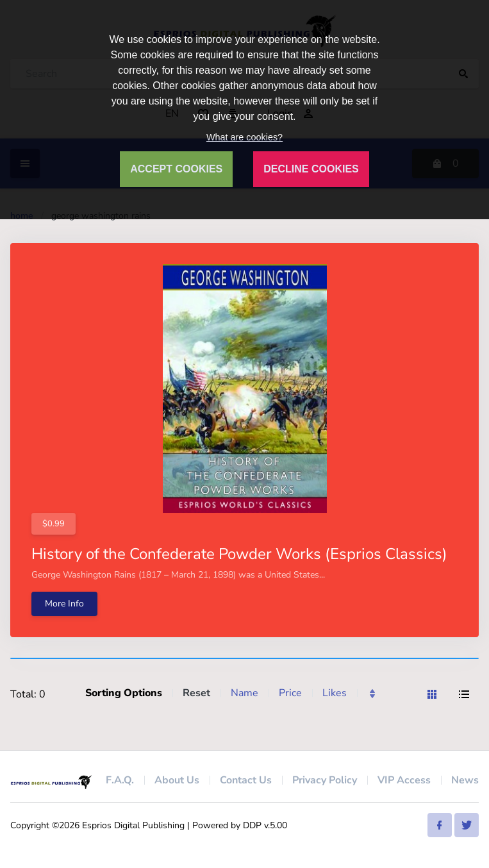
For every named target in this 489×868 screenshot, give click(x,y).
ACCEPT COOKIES (176, 169)
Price (290, 693)
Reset (196, 693)
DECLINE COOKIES (311, 169)
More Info (64, 604)
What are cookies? (244, 137)
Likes (335, 693)
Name (244, 693)
